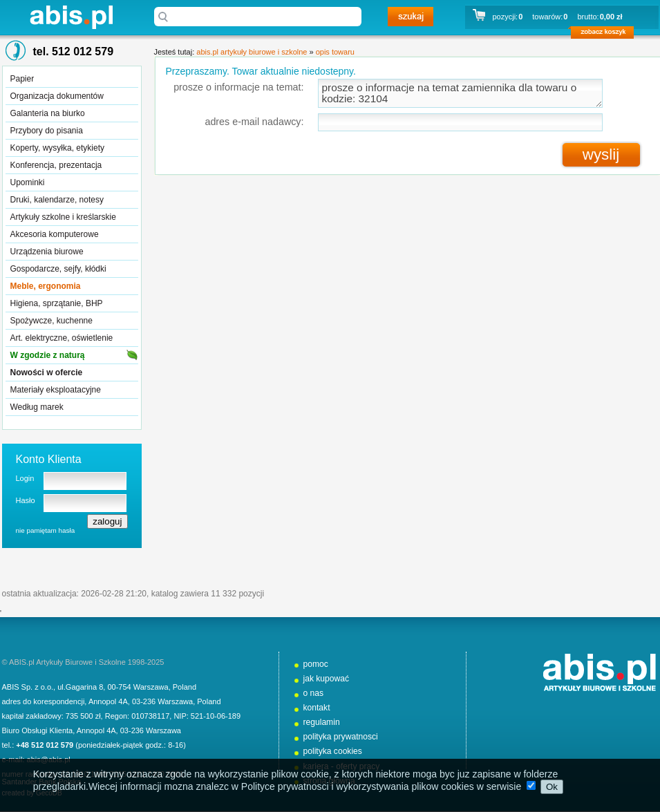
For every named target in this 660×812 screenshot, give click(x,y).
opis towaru (335, 52)
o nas (314, 693)
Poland (185, 687)
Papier (22, 79)
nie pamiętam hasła (46, 530)
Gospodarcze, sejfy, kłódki (58, 269)
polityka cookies (333, 751)
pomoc (316, 664)
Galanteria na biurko (48, 113)
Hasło (26, 500)
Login (25, 478)
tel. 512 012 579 (74, 51)
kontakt (317, 708)
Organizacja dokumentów (57, 96)
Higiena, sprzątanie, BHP (57, 303)
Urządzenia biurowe (47, 252)
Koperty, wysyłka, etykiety (58, 148)
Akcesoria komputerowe (55, 234)
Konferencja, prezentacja (56, 165)
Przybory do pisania (47, 131)
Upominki (28, 182)
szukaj (411, 17)
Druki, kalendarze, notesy (57, 200)
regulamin (322, 722)
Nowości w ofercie (47, 372)
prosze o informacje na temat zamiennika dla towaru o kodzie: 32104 (460, 93)
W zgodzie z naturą (48, 355)
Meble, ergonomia (46, 286)
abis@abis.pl (49, 759)
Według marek (37, 407)
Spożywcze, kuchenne (51, 321)
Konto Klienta (49, 459)
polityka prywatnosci (341, 737)
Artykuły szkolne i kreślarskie (63, 217)
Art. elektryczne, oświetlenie (62, 338)
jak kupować (327, 679)
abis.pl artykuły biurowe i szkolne (71, 17)
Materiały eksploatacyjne (56, 390)
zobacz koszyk (606, 35)
